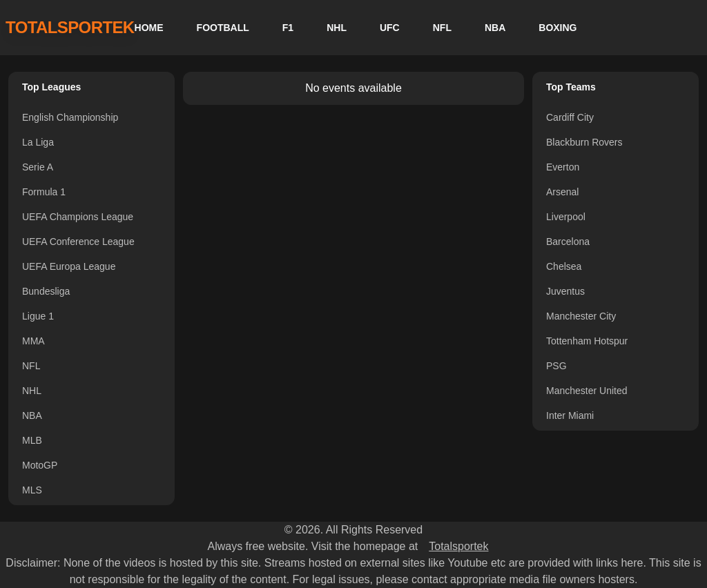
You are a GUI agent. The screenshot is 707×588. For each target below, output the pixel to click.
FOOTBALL (223, 28)
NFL (442, 28)
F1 (288, 28)
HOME (149, 28)
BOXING (558, 28)
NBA (495, 28)
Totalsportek (458, 546)
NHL (337, 28)
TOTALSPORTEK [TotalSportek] (70, 27)
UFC (390, 28)
